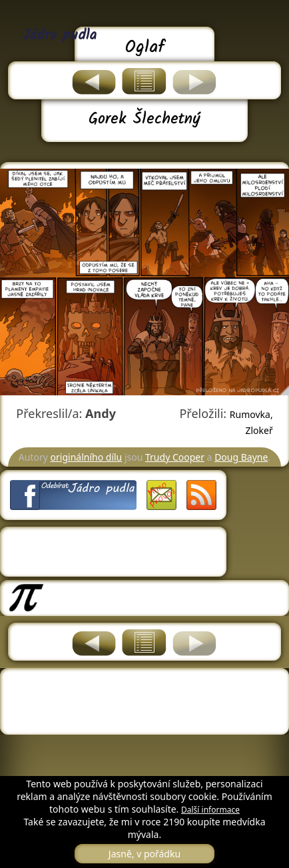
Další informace (210, 810)
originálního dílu (87, 457)
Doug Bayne (241, 457)
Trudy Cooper (175, 457)
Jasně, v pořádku (144, 854)
